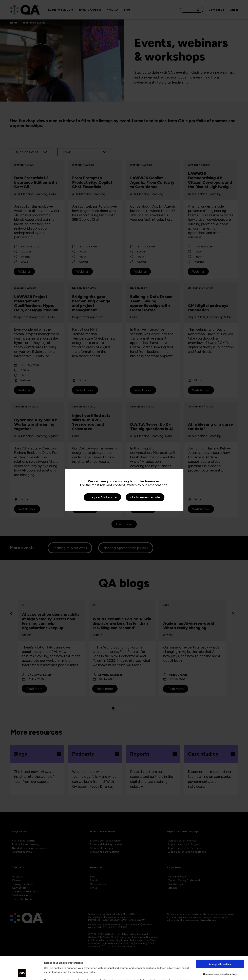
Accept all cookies (220, 944)
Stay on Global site (102, 497)
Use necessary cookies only (220, 954)
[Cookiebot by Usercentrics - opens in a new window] (22, 973)
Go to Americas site (145, 497)
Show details (52, 973)
